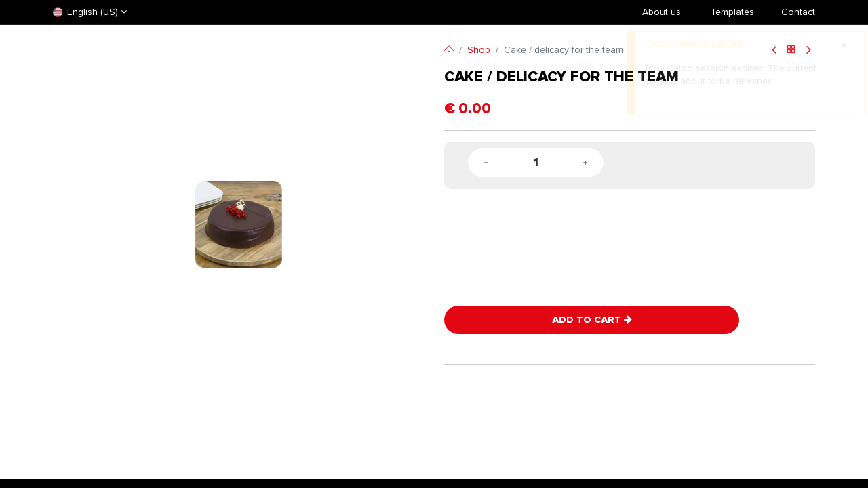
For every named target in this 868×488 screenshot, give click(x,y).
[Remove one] (486, 163)
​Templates (732, 12)
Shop (479, 50)
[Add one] (585, 163)
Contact (798, 12)
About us (662, 12)
